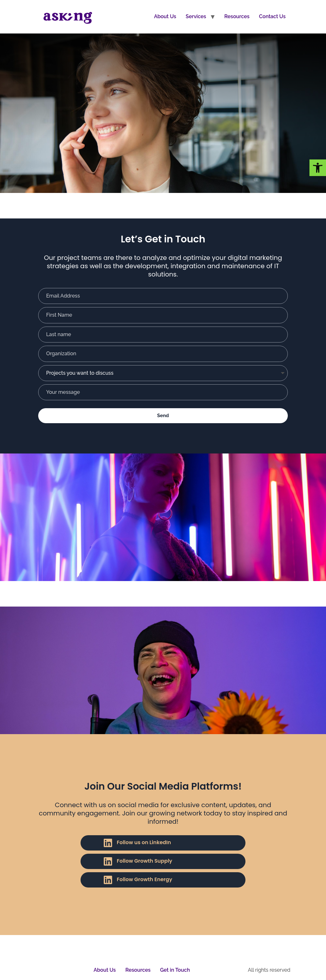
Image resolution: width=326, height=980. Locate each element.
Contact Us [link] (272, 16)
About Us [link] (165, 16)
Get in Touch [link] (175, 970)
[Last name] (163, 335)
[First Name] (163, 315)
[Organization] (163, 354)
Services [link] (196, 16)
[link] (318, 168)
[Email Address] (163, 296)
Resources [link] (237, 16)
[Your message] (163, 392)
